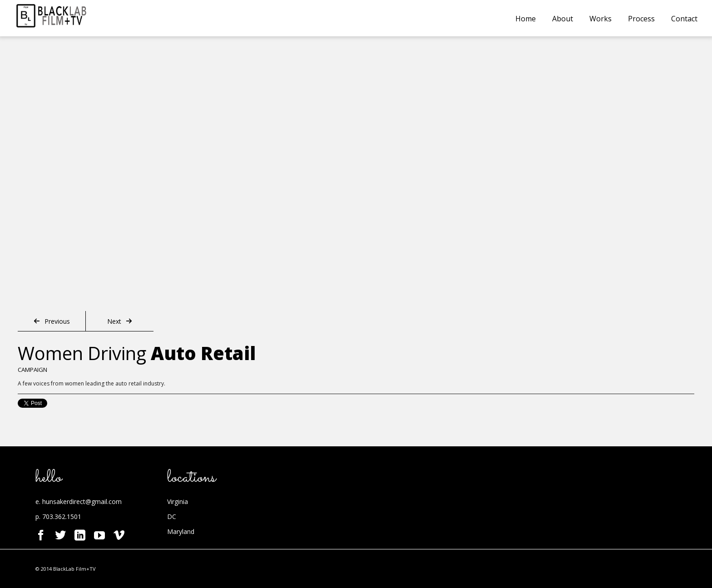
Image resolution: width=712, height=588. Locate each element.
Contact (684, 19)
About (563, 19)
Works (601, 19)
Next (120, 321)
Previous (52, 321)
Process (641, 19)
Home (526, 19)
